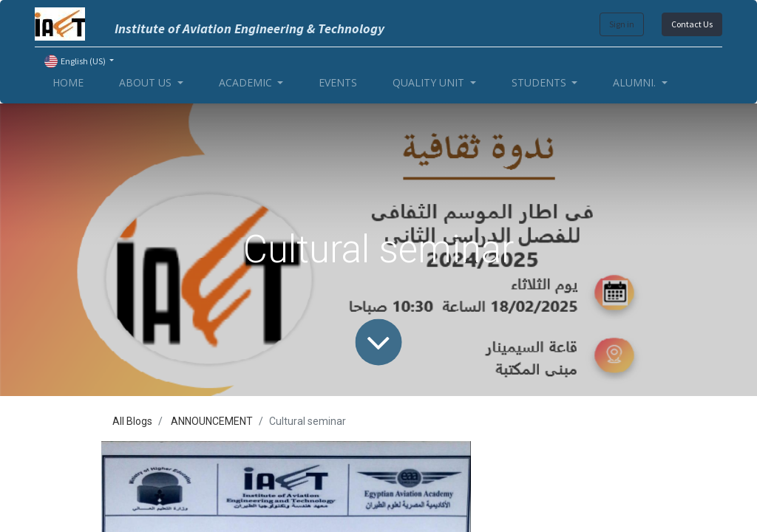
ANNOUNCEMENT (212, 421)
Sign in (622, 24)
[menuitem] (68, 82)
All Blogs (132, 421)
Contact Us (692, 24)
